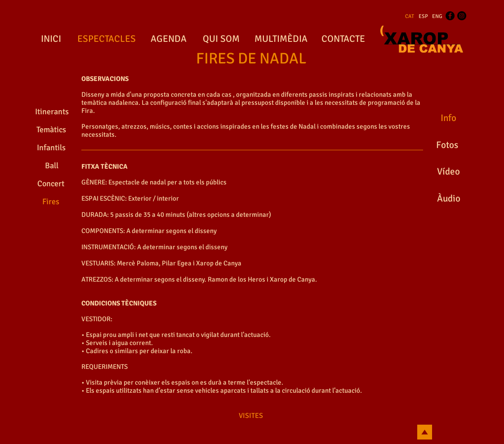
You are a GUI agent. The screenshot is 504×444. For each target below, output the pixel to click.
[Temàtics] (51, 130)
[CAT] (410, 17)
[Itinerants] (52, 112)
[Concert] (51, 184)
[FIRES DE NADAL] (251, 59)
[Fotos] (447, 145)
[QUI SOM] (221, 39)
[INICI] (51, 39)
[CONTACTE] (343, 39)
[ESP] (423, 17)
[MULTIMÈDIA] (281, 39)
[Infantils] (51, 148)
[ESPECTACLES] (107, 39)
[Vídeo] (448, 172)
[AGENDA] (169, 39)
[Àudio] (449, 199)
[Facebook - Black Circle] (450, 16)
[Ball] (52, 166)
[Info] (449, 118)
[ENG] (437, 17)
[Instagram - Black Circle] (462, 16)
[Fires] (51, 202)
